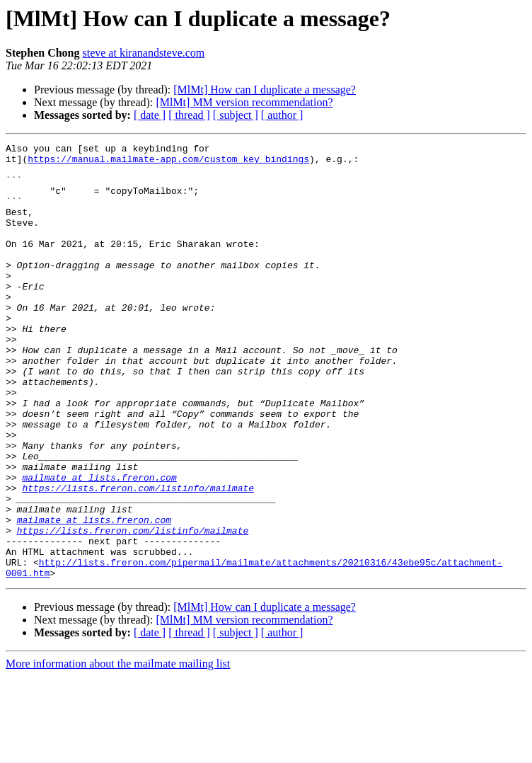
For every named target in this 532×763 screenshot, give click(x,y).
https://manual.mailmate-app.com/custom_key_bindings (168, 163)
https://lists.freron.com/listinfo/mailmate (138, 558)
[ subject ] (236, 115)
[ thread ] (189, 115)
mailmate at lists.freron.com (99, 545)
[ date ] (150, 115)
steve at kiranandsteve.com (143, 53)
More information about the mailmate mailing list (118, 751)
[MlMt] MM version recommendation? (244, 102)
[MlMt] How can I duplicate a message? (265, 90)
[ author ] (282, 115)
